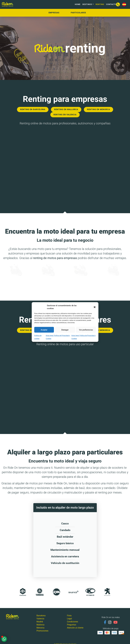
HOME (78, 4)
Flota (69, 616)
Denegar (65, 330)
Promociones (42, 631)
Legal (69, 619)
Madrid (40, 622)
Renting (100, 4)
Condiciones (72, 622)
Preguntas (72, 625)
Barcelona (41, 616)
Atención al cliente (75, 628)
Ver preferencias (86, 330)
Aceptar (44, 330)
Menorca (40, 628)
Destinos (87, 4)
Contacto (111, 4)
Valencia (40, 619)
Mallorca (40, 625)
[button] (95, 307)
